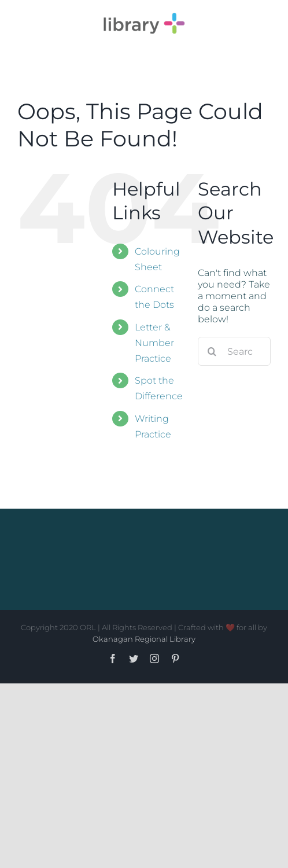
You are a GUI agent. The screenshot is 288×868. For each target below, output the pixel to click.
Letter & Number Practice (154, 343)
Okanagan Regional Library (144, 639)
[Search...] (234, 351)
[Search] (212, 351)
